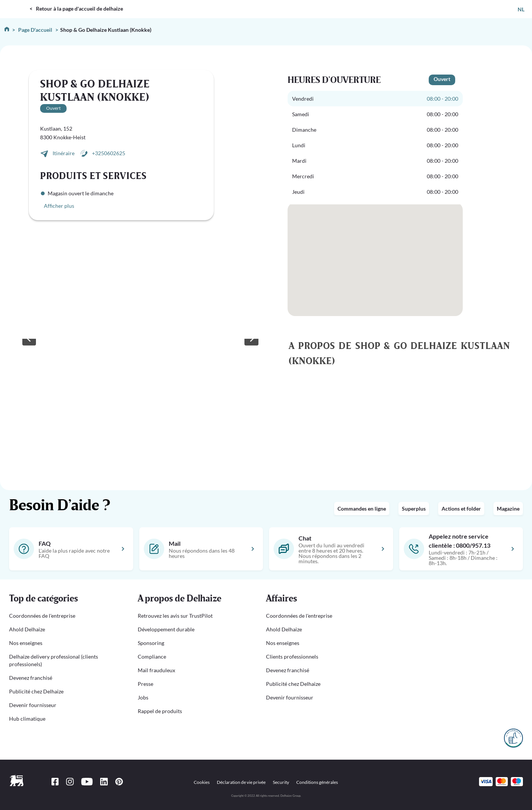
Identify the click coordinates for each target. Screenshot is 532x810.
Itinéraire (64, 153)
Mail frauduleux (156, 670)
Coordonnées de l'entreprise (42, 616)
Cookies (202, 782)
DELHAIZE (16, 3)
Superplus (414, 509)
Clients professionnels (292, 657)
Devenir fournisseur (33, 705)
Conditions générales (317, 782)
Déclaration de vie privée (241, 782)
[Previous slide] (29, 339)
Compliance (152, 657)
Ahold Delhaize (27, 629)
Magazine (508, 509)
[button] (64, 599)
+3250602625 (109, 153)
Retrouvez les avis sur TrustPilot (175, 616)
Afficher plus (59, 206)
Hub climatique (27, 719)
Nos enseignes (26, 643)
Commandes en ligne (362, 509)
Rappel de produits (160, 711)
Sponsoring (151, 643)
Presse (145, 684)
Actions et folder (461, 509)
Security (281, 782)
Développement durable (166, 629)
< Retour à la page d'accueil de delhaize (76, 9)
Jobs (143, 697)
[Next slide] (251, 339)
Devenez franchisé (31, 678)
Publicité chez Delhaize (36, 691)
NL (521, 9)
